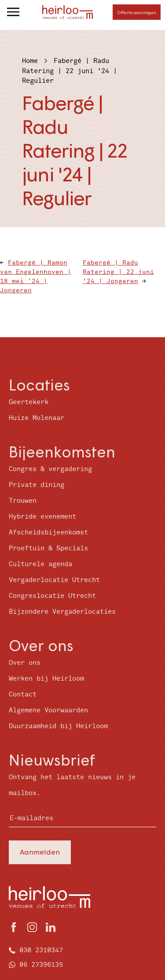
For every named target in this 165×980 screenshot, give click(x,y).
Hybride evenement (42, 517)
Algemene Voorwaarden (48, 710)
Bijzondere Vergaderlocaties (62, 612)
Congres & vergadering (50, 469)
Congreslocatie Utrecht (52, 596)
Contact (23, 694)
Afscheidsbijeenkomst (48, 532)
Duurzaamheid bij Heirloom (58, 726)
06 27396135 (41, 965)
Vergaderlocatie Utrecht (54, 580)
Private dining (37, 485)
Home (30, 61)
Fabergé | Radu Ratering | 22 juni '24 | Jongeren (118, 272)
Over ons (25, 663)
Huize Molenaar (37, 418)
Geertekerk (29, 402)
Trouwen (23, 501)
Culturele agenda (40, 564)
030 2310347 (41, 950)
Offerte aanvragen (137, 12)
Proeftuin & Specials (48, 548)
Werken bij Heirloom (46, 679)
